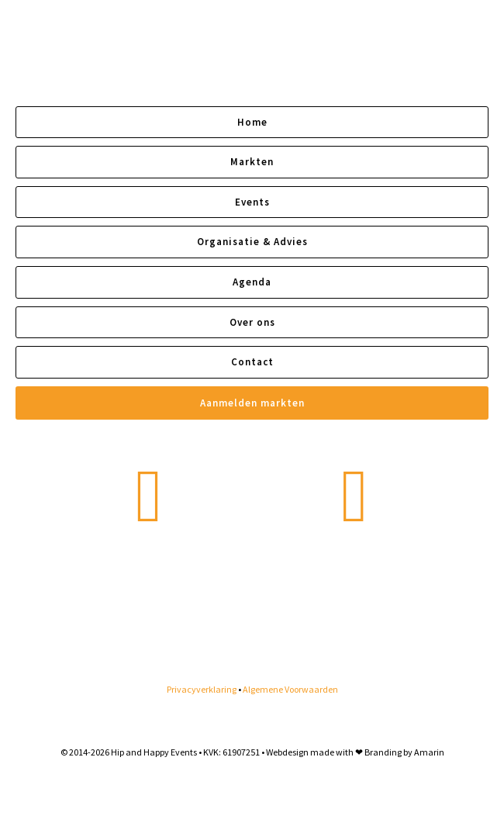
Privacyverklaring (202, 689)
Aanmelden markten (252, 403)
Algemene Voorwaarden (290, 689)
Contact (252, 362)
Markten (252, 162)
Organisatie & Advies (252, 242)
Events (252, 202)
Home (252, 122)
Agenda (252, 282)
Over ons (252, 322)
